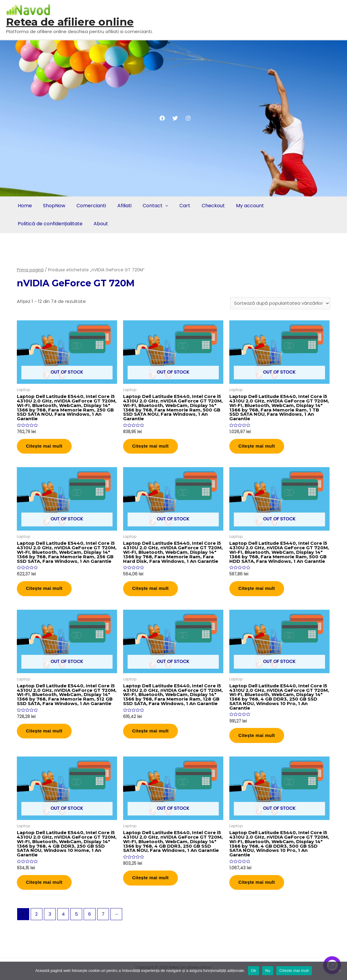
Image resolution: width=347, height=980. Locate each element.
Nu (268, 971)
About (100, 224)
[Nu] (339, 971)
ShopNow (54, 206)
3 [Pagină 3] (50, 917)
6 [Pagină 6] (90, 917)
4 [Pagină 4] (63, 917)
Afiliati (123, 206)
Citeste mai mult (294, 971)
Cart (183, 206)
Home (25, 206)
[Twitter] (175, 118)
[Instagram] (188, 118)
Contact (151, 206)
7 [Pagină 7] (103, 917)
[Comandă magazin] (280, 303)
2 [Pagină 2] (36, 917)
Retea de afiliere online (70, 22)
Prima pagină (30, 270)
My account (247, 206)
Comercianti (90, 206)
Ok (254, 971)
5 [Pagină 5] (77, 917)
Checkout (211, 206)
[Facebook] (162, 118)
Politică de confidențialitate (50, 224)
